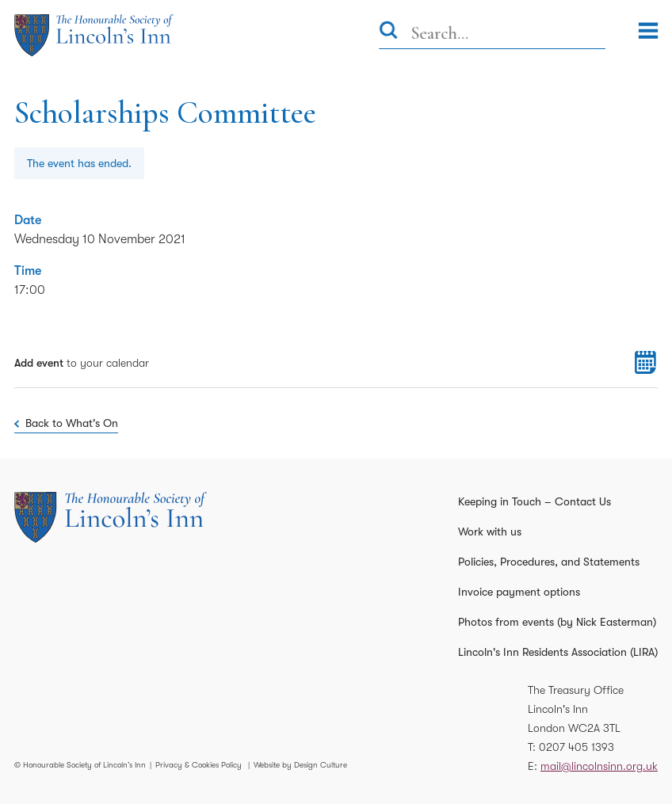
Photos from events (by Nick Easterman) (557, 622)
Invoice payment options (519, 592)
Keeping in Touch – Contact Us (535, 501)
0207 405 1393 (577, 747)
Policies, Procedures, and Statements (549, 562)
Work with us (490, 532)
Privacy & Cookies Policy (199, 765)
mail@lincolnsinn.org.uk (599, 766)
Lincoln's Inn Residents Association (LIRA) (558, 652)
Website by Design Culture (300, 765)
